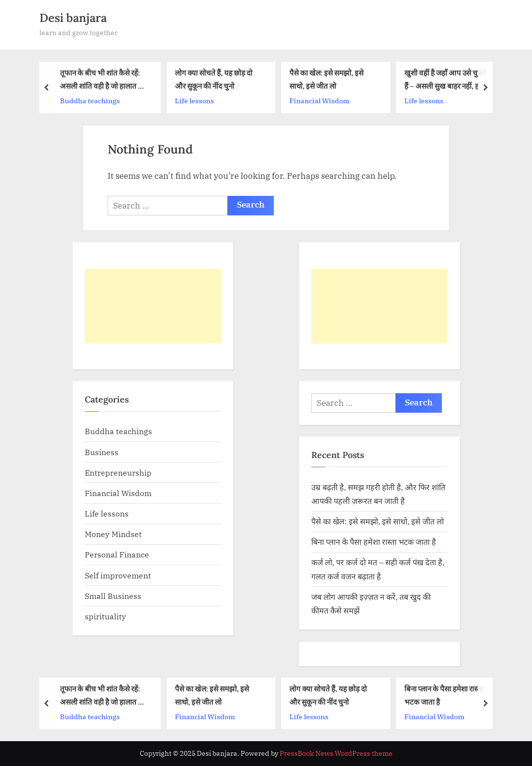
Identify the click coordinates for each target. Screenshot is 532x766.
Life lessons (194, 101)
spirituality (105, 616)
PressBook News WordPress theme (336, 753)
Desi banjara (73, 18)
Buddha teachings (90, 101)
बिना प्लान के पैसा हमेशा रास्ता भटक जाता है (374, 542)
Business (102, 452)
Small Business (113, 596)
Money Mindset (113, 534)
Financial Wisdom (320, 101)
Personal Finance (117, 554)
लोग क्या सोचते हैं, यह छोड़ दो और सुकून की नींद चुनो (214, 80)
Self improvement (118, 575)
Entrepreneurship (118, 472)
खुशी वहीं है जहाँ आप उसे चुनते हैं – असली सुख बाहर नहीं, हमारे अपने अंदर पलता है (446, 81)
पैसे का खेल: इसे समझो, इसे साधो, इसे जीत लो (326, 80)
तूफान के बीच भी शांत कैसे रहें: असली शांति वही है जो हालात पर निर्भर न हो (103, 81)
